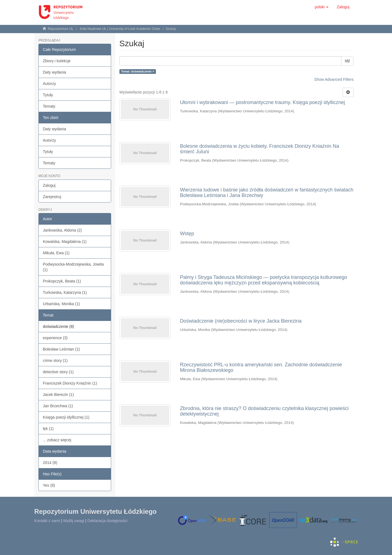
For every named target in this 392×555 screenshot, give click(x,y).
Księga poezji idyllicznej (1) (66, 417)
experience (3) (55, 338)
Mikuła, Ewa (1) (56, 253)
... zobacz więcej (57, 440)
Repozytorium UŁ (61, 29)
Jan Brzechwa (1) (58, 406)
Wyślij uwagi (74, 521)
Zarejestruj (52, 197)
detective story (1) (58, 372)
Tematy (49, 106)
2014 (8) (50, 463)
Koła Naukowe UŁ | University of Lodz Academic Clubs (120, 29)
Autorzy (49, 84)
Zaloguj (49, 185)
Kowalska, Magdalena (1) (65, 242)
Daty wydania (54, 72)
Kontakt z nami (47, 521)
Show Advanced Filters (334, 79)
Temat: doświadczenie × (138, 71)
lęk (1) (48, 429)
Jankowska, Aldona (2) (62, 230)
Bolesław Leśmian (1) (61, 349)
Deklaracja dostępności (107, 521)
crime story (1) (55, 361)
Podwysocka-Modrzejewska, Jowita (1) (73, 267)
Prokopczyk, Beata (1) (62, 281)
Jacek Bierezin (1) (58, 395)
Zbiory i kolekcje (57, 61)
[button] (322, 7)
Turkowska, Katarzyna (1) (65, 292)
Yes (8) (49, 485)
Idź (347, 61)
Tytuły (48, 95)
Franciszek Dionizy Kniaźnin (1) (70, 383)
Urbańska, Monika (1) (61, 304)
